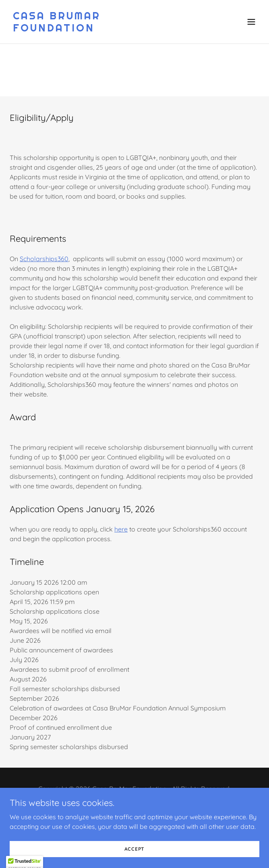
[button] (251, 22)
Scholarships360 (44, 259)
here (121, 529)
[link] (97, 29)
